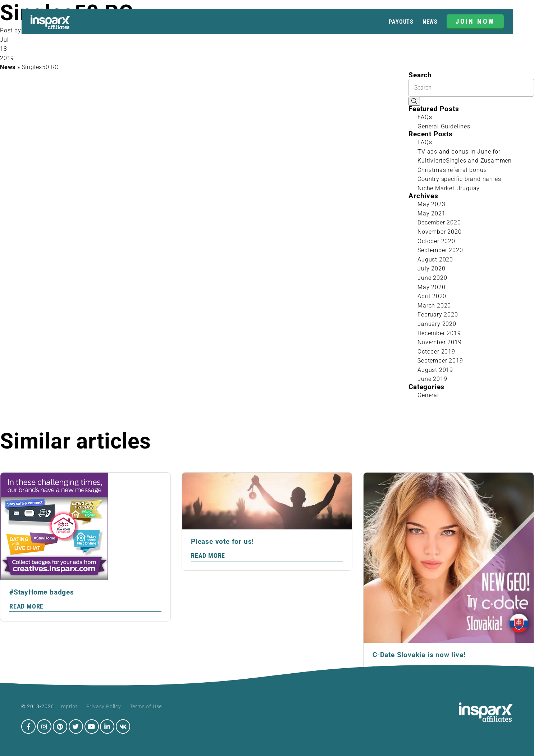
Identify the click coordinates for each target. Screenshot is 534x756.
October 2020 (436, 241)
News (430, 22)
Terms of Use (146, 706)
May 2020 (431, 287)
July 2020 (431, 268)
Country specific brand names (459, 179)
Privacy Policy (104, 706)
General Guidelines (444, 126)
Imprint (69, 706)
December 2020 (439, 222)
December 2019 (439, 333)
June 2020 (432, 278)
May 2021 (431, 213)
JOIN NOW (475, 21)
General (428, 395)
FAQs (425, 117)
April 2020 (432, 296)
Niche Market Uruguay (449, 188)
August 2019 (435, 370)
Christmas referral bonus (452, 170)
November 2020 (439, 232)
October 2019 (436, 352)
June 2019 (432, 379)
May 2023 (431, 204)
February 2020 (438, 315)
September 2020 (440, 250)
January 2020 (437, 324)
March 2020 (434, 306)
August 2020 (435, 259)
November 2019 (439, 342)
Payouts (401, 22)
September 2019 (440, 361)
